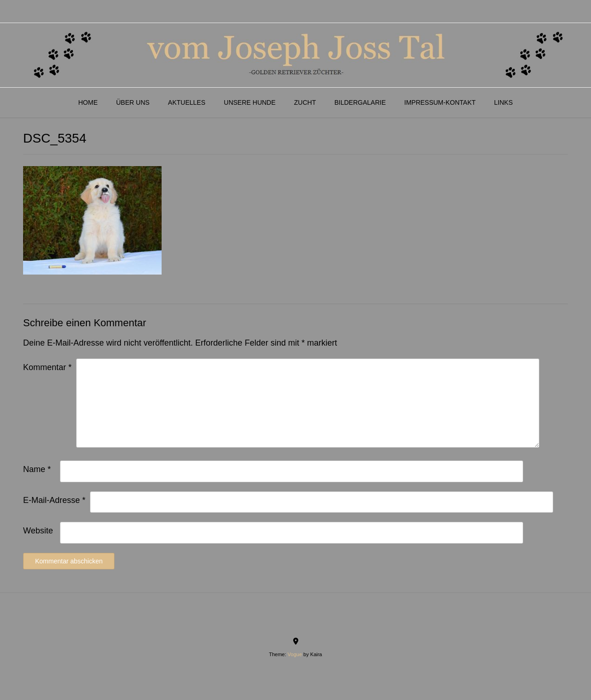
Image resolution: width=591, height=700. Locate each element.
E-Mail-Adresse (54, 500)
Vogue (295, 654)
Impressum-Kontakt (440, 102)
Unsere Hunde (250, 102)
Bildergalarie (360, 102)
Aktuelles (187, 102)
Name (37, 469)
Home (88, 102)
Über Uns (133, 102)
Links (503, 102)
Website (38, 531)
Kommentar (47, 367)
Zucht (305, 102)
